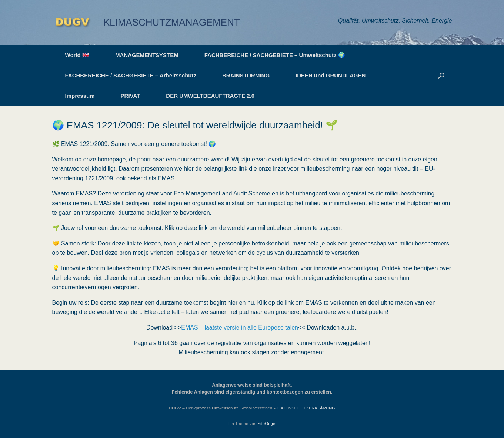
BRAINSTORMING (246, 75)
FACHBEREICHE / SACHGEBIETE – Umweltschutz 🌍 (275, 55)
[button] (441, 75)
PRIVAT (131, 96)
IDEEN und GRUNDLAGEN (331, 75)
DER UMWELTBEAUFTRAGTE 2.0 (210, 96)
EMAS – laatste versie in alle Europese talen (240, 327)
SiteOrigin (267, 424)
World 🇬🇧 (77, 55)
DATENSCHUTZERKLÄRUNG (306, 408)
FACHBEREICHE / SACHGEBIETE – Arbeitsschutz (131, 75)
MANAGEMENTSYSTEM (147, 55)
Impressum (80, 96)
